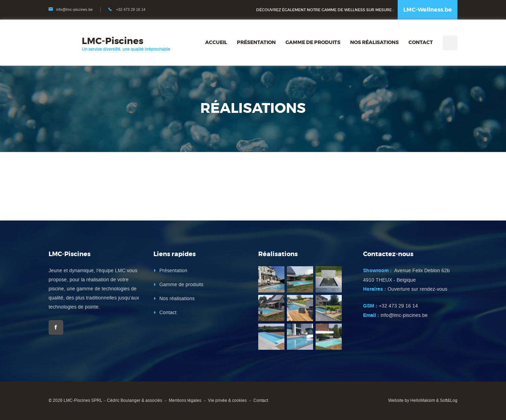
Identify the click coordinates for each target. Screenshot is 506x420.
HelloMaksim (423, 400)
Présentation (256, 42)
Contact (421, 42)
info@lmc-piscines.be (74, 10)
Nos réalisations (374, 42)
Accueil (216, 42)
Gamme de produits (313, 42)
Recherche (450, 43)
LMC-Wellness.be (428, 10)
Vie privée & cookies (227, 400)
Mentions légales (185, 400)
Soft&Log (449, 400)
